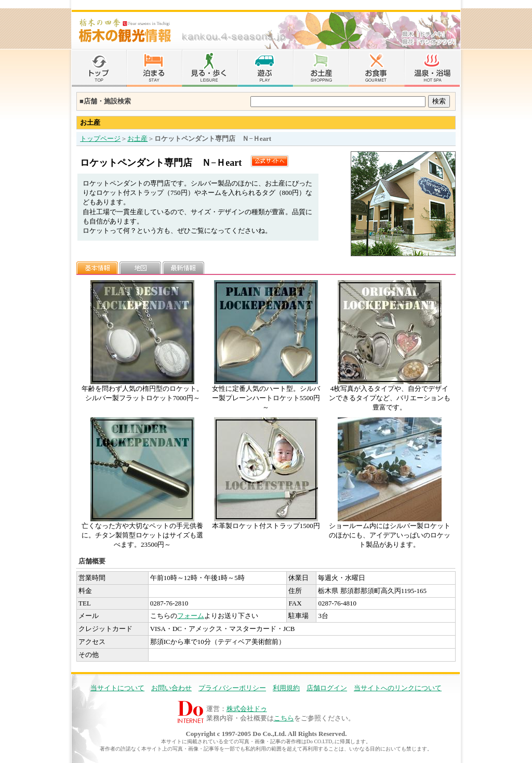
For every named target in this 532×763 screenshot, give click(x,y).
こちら (284, 718)
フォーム (191, 616)
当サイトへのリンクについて (398, 688)
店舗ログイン (327, 688)
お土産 (137, 139)
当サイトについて (117, 688)
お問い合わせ (171, 688)
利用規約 (286, 688)
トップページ (100, 139)
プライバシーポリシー (232, 688)
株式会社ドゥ (247, 709)
